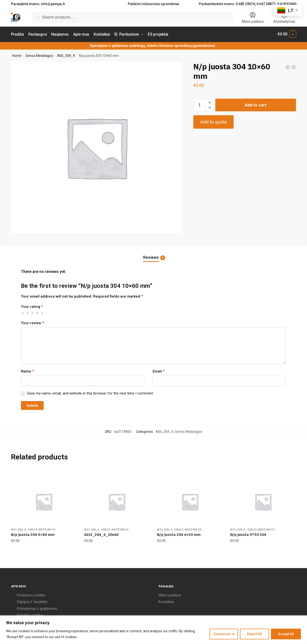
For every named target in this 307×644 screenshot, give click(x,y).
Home (17, 55)
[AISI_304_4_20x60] (117, 501)
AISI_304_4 (66, 55)
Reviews (151, 257)
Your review (32, 322)
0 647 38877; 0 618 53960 (276, 4)
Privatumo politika (31, 594)
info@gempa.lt (53, 4)
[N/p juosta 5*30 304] (263, 501)
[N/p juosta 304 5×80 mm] (44, 501)
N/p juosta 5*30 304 (248, 534)
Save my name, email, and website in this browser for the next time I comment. (90, 393)
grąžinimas (49, 608)
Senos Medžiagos (39, 55)
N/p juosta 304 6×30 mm (179, 534)
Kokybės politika (30, 615)
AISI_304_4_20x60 (101, 534)
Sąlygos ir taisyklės (32, 601)
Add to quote (213, 121)
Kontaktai (166, 601)
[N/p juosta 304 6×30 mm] (190, 501)
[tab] (154, 253)
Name (27, 371)
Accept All (286, 634)
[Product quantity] (199, 104)
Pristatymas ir (28, 608)
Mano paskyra (253, 17)
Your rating (32, 306)
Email (159, 371)
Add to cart (256, 104)
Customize (222, 634)
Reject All (254, 634)
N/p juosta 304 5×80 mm (33, 534)
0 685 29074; (246, 4)
